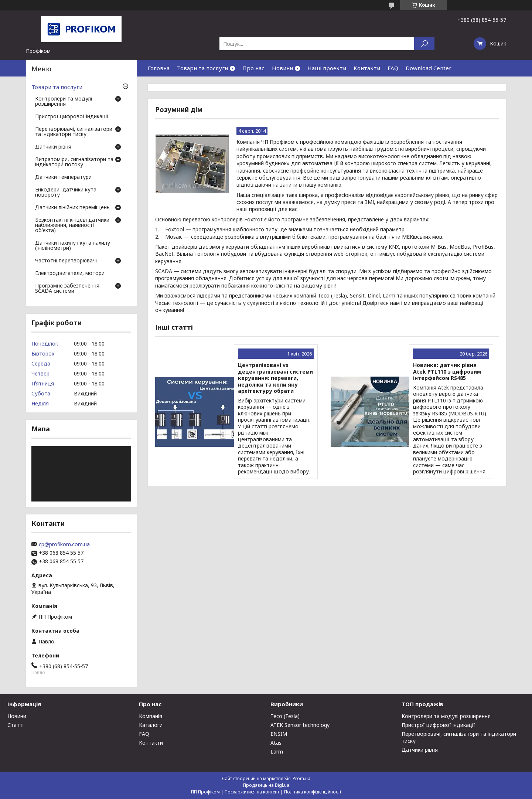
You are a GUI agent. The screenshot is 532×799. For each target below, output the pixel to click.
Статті (16, 725)
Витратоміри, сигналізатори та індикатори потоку (74, 162)
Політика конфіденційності (313, 792)
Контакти (367, 68)
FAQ (393, 68)
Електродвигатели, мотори (70, 273)
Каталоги (151, 725)
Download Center (429, 68)
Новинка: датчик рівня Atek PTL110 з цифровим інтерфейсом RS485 (447, 372)
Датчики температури (63, 177)
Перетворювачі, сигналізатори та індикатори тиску (74, 132)
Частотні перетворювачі (66, 261)
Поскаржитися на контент (252, 792)
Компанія (151, 716)
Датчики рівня (53, 147)
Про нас (253, 68)
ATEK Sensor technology (300, 725)
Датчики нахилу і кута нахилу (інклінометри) (73, 246)
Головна (159, 68)
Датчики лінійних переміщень (72, 208)
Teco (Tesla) (285, 716)
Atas (276, 743)
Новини (282, 68)
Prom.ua (301, 778)
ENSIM (279, 734)
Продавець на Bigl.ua (266, 785)
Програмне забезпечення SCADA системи (67, 289)
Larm (277, 752)
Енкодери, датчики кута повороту (66, 193)
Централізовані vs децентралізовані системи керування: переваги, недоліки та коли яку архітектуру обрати (275, 378)
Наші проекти (327, 68)
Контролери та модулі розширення (64, 102)
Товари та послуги (202, 68)
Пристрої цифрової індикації (72, 117)
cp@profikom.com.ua (64, 544)
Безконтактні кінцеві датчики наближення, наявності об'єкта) (72, 225)
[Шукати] (424, 44)
